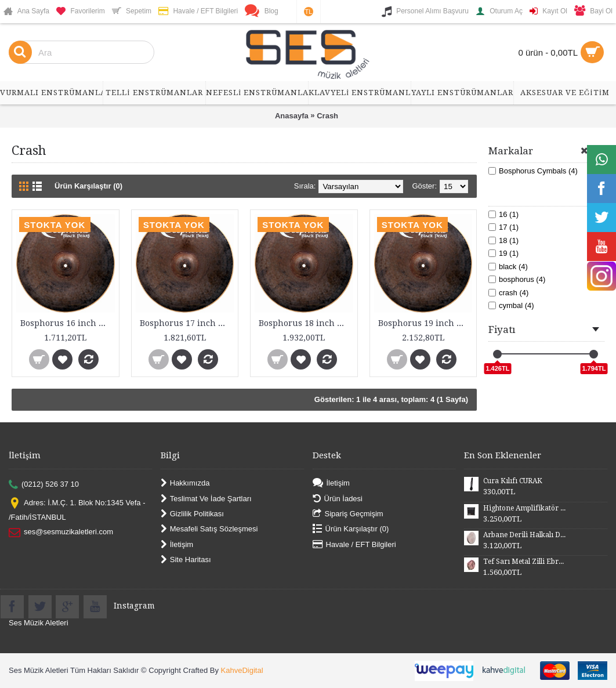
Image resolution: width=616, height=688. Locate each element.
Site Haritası (186, 560)
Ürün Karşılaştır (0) (88, 186)
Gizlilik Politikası (192, 514)
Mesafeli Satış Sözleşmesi (209, 529)
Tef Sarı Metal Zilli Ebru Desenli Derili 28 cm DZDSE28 (524, 562)
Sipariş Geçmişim (348, 514)
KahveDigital (242, 670)
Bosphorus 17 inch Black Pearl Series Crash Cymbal (187, 323)
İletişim (177, 544)
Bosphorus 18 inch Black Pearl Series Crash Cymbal (306, 323)
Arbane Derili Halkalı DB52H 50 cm (524, 535)
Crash (327, 116)
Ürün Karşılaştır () (351, 529)
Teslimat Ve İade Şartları (206, 499)
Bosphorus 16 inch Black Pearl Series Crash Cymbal (68, 323)
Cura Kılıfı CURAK (513, 481)
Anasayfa (292, 116)
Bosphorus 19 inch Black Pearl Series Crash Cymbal (425, 323)
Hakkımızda (185, 484)
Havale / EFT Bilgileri (354, 544)
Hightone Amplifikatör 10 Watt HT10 (524, 508)
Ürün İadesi (338, 499)
